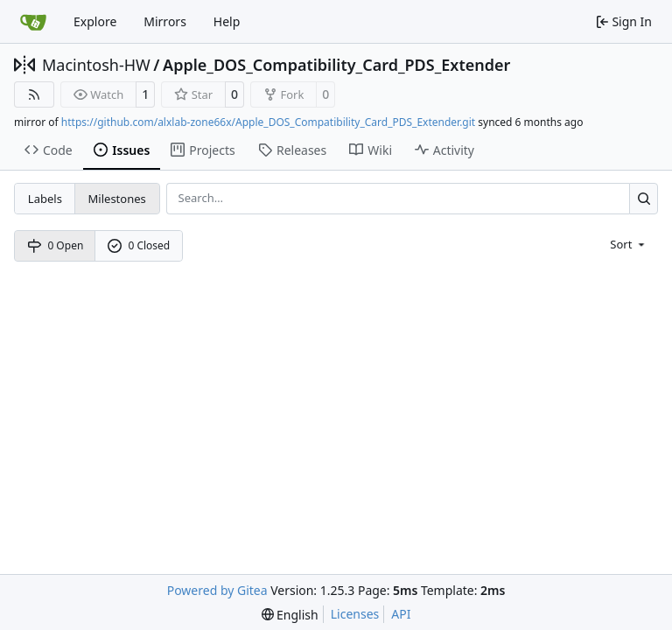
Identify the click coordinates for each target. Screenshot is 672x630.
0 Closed (139, 245)
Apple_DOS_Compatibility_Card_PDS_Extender (336, 65)
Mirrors (165, 21)
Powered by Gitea (217, 590)
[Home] (33, 22)
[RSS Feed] (34, 94)
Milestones (117, 199)
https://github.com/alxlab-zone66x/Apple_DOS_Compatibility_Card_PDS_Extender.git (268, 122)
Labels (45, 199)
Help (227, 21)
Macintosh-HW (96, 65)
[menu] (629, 243)
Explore (95, 21)
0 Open (56, 245)
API (401, 614)
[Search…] (644, 198)
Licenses (355, 614)
